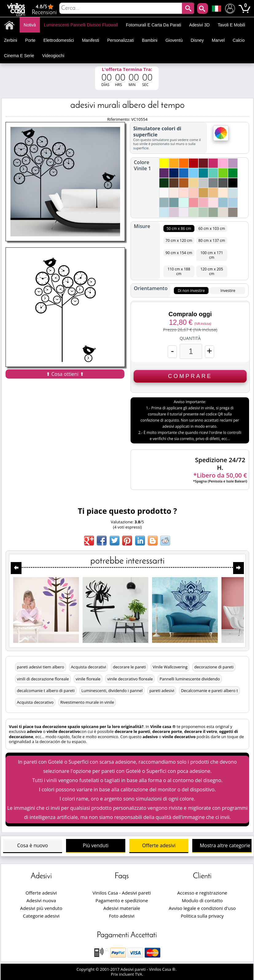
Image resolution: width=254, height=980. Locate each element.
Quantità (190, 338)
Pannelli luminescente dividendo (190, 679)
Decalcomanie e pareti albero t (209, 691)
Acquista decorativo (35, 702)
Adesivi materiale (122, 908)
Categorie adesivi (41, 916)
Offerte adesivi (159, 845)
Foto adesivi (122, 916)
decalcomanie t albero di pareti (46, 691)
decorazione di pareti (214, 667)
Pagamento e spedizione (122, 900)
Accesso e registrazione (202, 893)
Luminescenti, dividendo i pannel (112, 691)
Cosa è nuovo (33, 845)
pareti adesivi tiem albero (41, 667)
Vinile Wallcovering (170, 667)
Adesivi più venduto (41, 908)
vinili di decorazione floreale (43, 679)
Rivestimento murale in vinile (87, 702)
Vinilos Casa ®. (163, 969)
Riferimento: (119, 119)
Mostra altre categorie (225, 845)
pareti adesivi (162, 691)
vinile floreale (88, 679)
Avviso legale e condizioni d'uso (202, 908)
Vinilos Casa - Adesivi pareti (122, 893)
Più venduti (96, 845)
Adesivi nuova (41, 900)
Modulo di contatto (202, 900)
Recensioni (44, 9)
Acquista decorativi (89, 667)
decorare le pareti (129, 667)
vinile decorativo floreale (130, 679)
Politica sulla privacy (202, 916)
